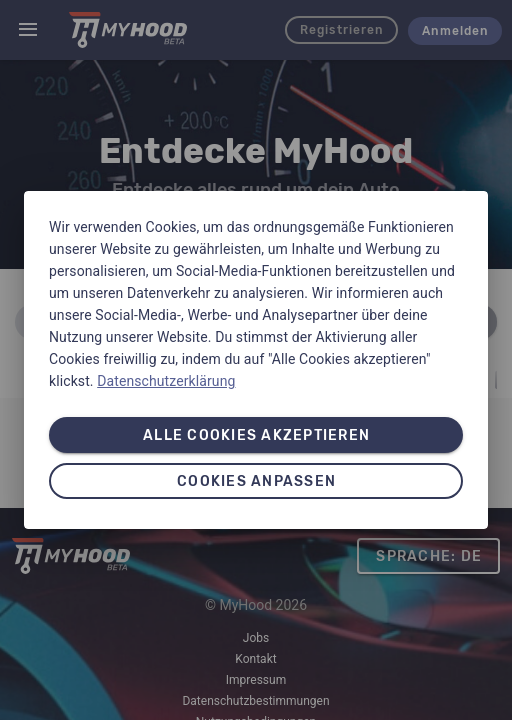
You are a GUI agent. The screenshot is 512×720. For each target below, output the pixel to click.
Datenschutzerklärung (166, 381)
